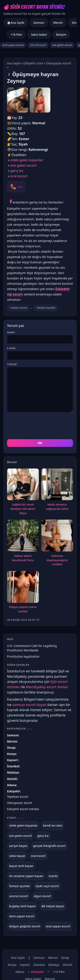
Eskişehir (14, 791)
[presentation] (39, 426)
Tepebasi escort (18, 797)
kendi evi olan (53, 825)
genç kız (17, 171)
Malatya (13, 772)
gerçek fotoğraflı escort (49, 846)
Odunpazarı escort (58, 63)
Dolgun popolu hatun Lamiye (23, 609)
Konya (12, 754)
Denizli (12, 779)
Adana (12, 785)
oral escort (19, 176)
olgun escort (42, 896)
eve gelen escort (62, 45)
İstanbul (13, 766)
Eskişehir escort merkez (23, 809)
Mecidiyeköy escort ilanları (47, 687)
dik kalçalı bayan (53, 906)
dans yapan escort (22, 916)
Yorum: (12, 364)
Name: (11, 332)
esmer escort (19, 308)
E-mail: (12, 348)
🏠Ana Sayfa (16, 23)
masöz (53, 876)
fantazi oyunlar (46, 308)
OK (40, 443)
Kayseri (13, 760)
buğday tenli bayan (22, 906)
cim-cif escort (38, 45)
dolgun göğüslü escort (25, 926)
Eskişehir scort (33, 63)
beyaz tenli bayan (21, 866)
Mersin (58, 23)
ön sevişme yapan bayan (26, 876)
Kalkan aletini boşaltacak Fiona (23, 558)
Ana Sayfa (14, 63)
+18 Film (16, 35)
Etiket (15, 818)
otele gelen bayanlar (27, 160)
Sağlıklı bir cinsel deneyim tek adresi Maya (23, 509)
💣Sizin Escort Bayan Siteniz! (34, 7)
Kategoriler (20, 729)
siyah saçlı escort (47, 886)
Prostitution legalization (23, 656)
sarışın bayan (18, 846)
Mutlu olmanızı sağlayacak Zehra (57, 507)
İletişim (61, 35)
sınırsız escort (19, 896)
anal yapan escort (13, 45)
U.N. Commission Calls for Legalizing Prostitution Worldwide (32, 648)
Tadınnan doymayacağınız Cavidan (57, 560)
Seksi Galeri (39, 35)
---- (20, 187)
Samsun (39, 23)
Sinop (11, 748)
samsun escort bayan (29, 705)
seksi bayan (17, 856)
